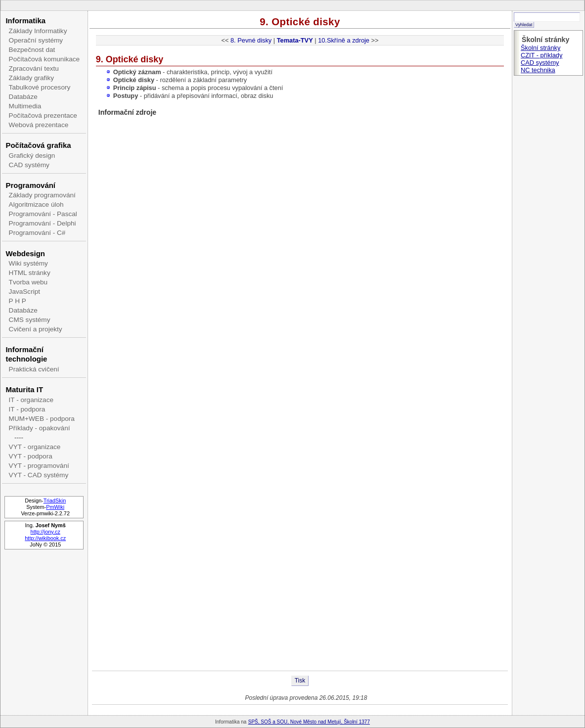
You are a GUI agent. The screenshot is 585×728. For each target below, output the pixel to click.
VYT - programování (39, 466)
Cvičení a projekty (36, 329)
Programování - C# (37, 233)
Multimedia (25, 106)
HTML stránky (30, 273)
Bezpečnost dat (32, 50)
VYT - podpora (31, 456)
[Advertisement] (300, 591)
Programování (30, 185)
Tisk (300, 681)
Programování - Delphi (43, 223)
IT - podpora (27, 409)
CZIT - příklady (541, 55)
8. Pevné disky (251, 40)
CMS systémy (30, 320)
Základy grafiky (31, 78)
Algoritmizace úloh (36, 205)
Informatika (25, 21)
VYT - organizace (35, 447)
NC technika (538, 70)
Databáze (23, 97)
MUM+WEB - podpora (42, 419)
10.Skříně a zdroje (344, 40)
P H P (18, 301)
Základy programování (42, 195)
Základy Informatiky (38, 31)
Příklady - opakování (40, 428)
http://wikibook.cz (45, 538)
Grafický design (32, 156)
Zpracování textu (34, 68)
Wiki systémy (28, 263)
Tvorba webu (28, 282)
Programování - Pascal (43, 214)
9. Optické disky (300, 22)
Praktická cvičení (34, 369)
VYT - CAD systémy (39, 475)
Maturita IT (24, 389)
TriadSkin (55, 500)
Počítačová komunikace (45, 59)
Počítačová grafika (38, 145)
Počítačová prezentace (43, 115)
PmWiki (55, 507)
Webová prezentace (39, 125)
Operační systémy (36, 40)
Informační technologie (26, 354)
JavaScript (24, 292)
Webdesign (25, 253)
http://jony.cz (45, 532)
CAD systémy (29, 165)
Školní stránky (540, 48)
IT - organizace (31, 400)
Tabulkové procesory (40, 87)
